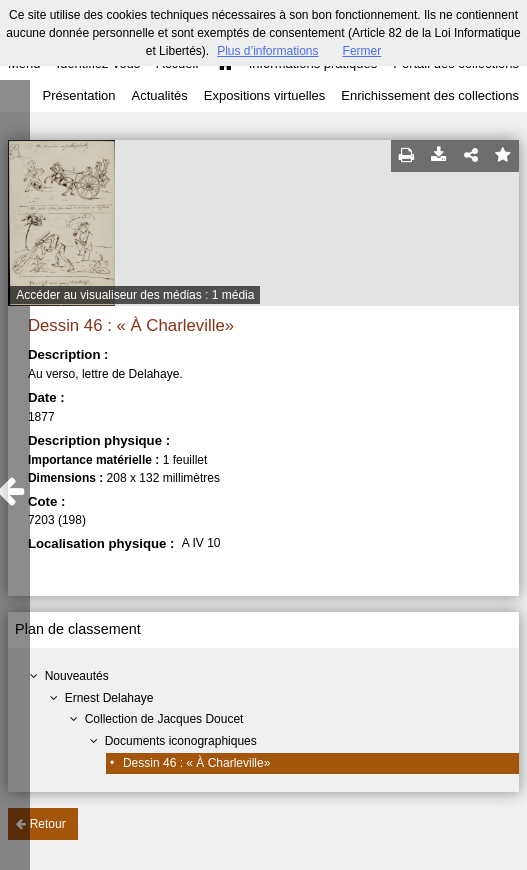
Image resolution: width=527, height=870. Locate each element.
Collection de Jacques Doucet (164, 719)
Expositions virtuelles (264, 95)
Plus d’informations (267, 51)
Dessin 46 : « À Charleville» (196, 763)
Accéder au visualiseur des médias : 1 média (135, 295)
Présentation (78, 95)
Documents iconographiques (181, 741)
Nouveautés (77, 676)
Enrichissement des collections (430, 95)
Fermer (362, 51)
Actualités (159, 95)
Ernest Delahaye (109, 698)
